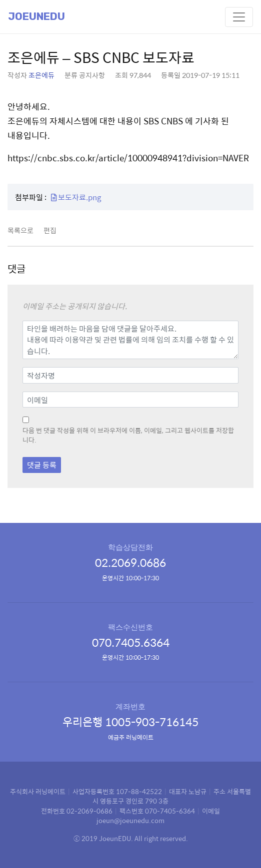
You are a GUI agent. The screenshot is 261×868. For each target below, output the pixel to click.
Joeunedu (36, 16)
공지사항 (92, 75)
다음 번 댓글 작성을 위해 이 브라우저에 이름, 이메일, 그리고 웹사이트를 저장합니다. (128, 435)
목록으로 (20, 230)
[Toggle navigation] (239, 17)
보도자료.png (76, 197)
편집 (50, 230)
